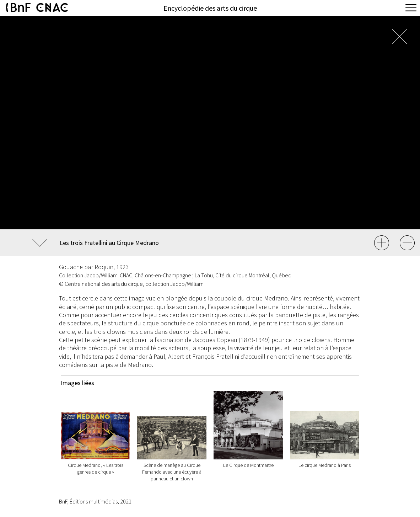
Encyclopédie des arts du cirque (210, 8)
